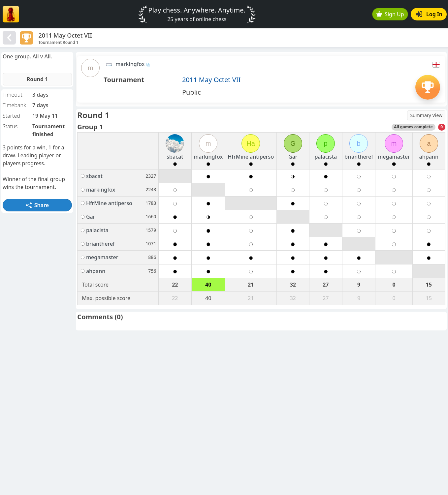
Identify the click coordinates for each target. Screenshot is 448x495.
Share (37, 205)
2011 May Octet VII (211, 80)
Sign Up (390, 14)
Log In (429, 14)
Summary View (426, 115)
